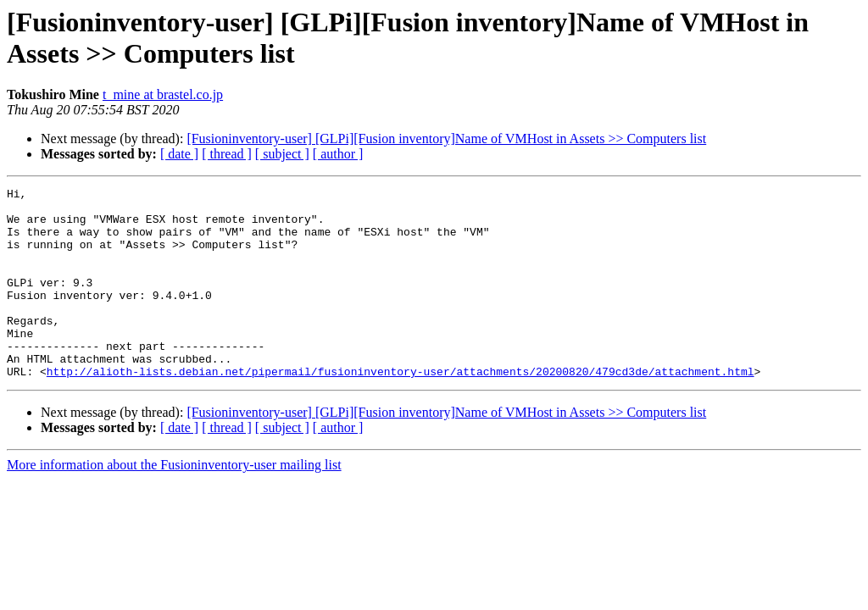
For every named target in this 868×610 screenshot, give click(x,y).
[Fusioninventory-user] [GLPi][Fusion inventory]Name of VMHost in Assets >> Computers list (446, 139)
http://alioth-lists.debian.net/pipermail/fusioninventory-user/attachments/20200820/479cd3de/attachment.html (401, 409)
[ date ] (179, 154)
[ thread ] (227, 154)
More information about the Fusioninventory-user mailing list (174, 503)
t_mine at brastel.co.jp (163, 94)
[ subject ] (282, 154)
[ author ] (338, 154)
